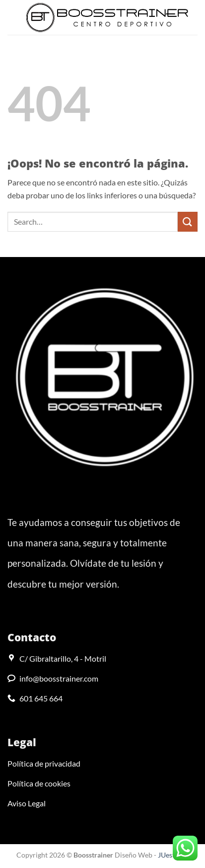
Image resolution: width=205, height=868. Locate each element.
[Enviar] (188, 221)
